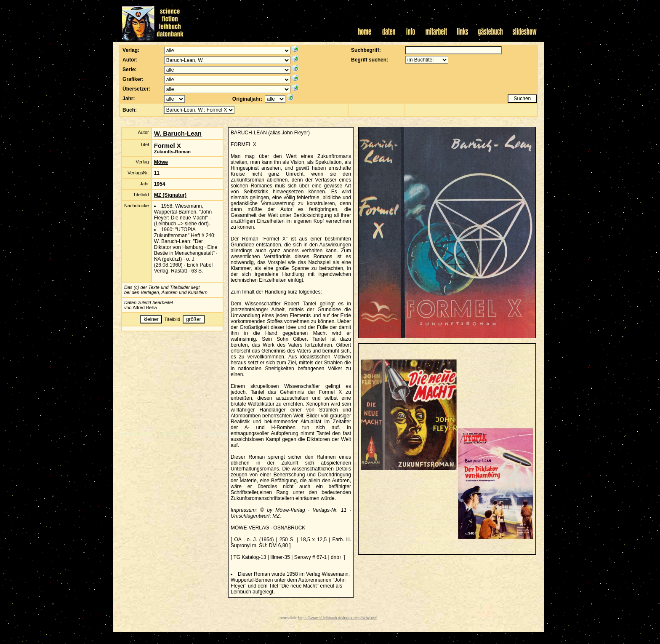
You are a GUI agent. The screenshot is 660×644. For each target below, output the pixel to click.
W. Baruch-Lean (178, 133)
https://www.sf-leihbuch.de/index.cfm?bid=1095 (338, 618)
